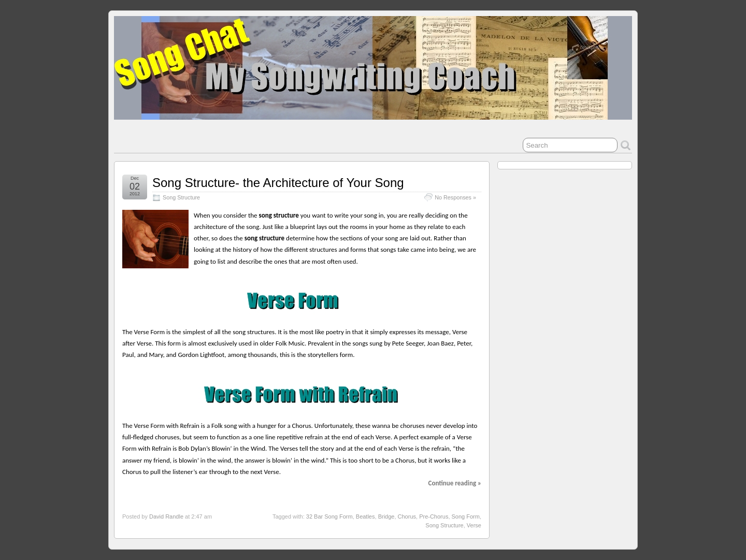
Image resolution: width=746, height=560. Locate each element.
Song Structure (181, 197)
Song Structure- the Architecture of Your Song (278, 183)
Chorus (407, 516)
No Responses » (455, 197)
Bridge (386, 516)
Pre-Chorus (434, 516)
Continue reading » (455, 483)
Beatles (365, 516)
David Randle (166, 516)
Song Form (466, 516)
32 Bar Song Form (329, 516)
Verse (474, 525)
